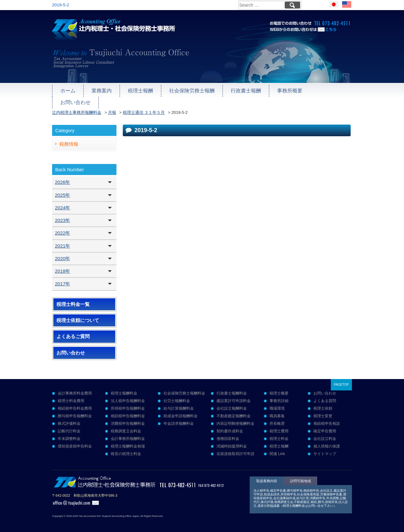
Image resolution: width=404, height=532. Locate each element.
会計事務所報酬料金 (128, 435)
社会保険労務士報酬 (187, 90)
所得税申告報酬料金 (128, 405)
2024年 (62, 204)
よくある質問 (325, 397)
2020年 (62, 255)
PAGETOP (341, 381)
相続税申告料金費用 (75, 405)
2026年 (62, 178)
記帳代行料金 (69, 427)
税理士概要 (279, 389)
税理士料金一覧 (73, 301)
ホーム (67, 90)
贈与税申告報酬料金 (75, 412)
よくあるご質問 (73, 333)
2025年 (62, 191)
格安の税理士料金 (126, 450)
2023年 (62, 216)
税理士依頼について (78, 317)
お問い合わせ (323, 90)
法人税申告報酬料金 (128, 397)
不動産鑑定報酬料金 (234, 412)
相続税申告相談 (327, 420)
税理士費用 (279, 427)
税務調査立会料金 (126, 427)
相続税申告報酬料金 (128, 412)
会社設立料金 (325, 435)
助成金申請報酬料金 (181, 412)
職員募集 (277, 412)
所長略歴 (277, 420)
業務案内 (100, 90)
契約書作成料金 (230, 427)
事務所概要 (280, 90)
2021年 (62, 242)
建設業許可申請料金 (234, 397)
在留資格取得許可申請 (235, 450)
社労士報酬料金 (177, 397)
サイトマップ (325, 450)
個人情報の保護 (327, 442)
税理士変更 (323, 412)
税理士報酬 (137, 90)
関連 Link (277, 450)
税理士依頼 (323, 405)
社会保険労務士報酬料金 (184, 389)
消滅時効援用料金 (232, 442)
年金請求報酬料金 (179, 420)
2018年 (62, 267)
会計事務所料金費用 (75, 389)
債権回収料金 (228, 435)
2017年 (62, 280)
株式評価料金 (69, 420)
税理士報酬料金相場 (128, 442)
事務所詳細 (279, 397)
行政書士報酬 (238, 90)
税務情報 (69, 140)
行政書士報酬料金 (232, 389)
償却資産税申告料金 (75, 442)
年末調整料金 (69, 435)
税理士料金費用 (71, 397)
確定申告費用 (325, 427)
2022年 (62, 229)
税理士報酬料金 (124, 389)
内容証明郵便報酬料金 (235, 420)
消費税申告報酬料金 (128, 420)
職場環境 (277, 405)
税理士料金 (279, 435)
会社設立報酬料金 (232, 405)
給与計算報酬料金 (179, 405)
